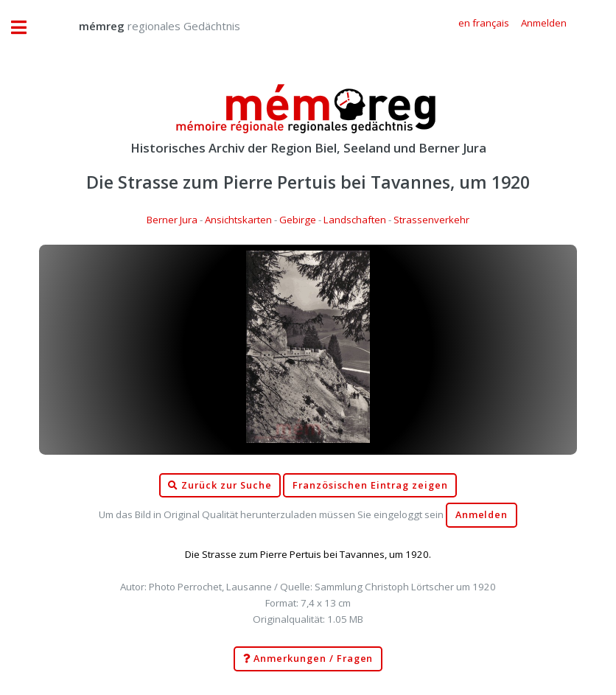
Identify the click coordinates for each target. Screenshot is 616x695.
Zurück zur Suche (220, 486)
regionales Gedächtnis (145, 26)
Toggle (27, 28)
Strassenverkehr (431, 220)
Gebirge (298, 220)
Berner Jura (172, 220)
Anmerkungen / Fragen (308, 659)
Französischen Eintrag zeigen (370, 485)
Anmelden (482, 515)
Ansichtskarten (238, 220)
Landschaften (355, 220)
